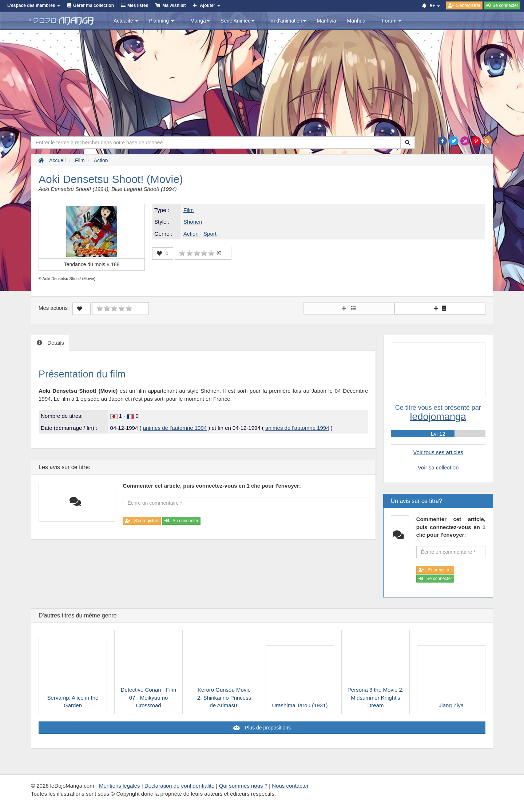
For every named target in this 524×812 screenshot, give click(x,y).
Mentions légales (120, 786)
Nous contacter (290, 786)
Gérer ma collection (94, 5)
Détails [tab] (55, 343)
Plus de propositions (267, 728)
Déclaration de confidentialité (180, 786)
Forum (392, 21)
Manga (200, 21)
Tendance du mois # (92, 264)
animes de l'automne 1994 (175, 428)
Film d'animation (286, 21)
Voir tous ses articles (438, 452)
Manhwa (327, 21)
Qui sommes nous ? (243, 786)
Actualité (126, 21)
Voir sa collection (438, 467)
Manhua (356, 21)
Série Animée (237, 21)
